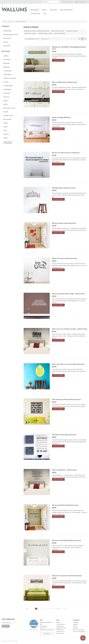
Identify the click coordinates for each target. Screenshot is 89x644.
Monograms (7, 89)
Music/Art (7, 93)
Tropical (6, 134)
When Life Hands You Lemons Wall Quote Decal (68, 364)
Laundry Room (8, 86)
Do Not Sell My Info (47, 634)
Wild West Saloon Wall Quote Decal (64, 188)
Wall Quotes (8, 119)
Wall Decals (35, 10)
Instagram (76, 622)
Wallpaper (54, 10)
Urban (5, 138)
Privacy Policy (60, 633)
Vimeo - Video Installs (79, 630)
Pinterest (75, 628)
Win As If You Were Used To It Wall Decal (66, 153)
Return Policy (60, 630)
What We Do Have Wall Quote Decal (64, 435)
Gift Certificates (61, 624)
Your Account (44, 626)
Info (45, 14)
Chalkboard (7, 71)
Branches (7, 67)
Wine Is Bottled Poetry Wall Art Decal (64, 82)
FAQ (41, 624)
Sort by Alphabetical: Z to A (32, 39)
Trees (5, 131)
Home (4, 22)
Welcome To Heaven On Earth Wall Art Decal (67, 576)
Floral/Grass (8, 75)
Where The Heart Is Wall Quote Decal (65, 258)
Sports (6, 127)
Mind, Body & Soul (9, 108)
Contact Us (43, 628)
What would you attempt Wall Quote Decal (66, 399)
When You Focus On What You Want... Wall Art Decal (70, 329)
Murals (44, 10)
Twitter (75, 626)
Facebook (75, 624)
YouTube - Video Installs (79, 632)
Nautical (6, 97)
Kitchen (6, 82)
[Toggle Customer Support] (83, 638)
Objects (6, 101)
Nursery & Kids (8, 116)
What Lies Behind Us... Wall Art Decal (64, 470)
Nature (6, 112)
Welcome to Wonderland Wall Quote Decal (66, 540)
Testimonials (60, 626)
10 (54, 609)
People (6, 104)
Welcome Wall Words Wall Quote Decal (65, 505)
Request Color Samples (46, 622)
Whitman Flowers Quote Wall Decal (64, 223)
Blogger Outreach (61, 628)
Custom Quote (35, 14)
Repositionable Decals (11, 35)
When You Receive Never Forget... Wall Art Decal (68, 294)
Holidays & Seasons (10, 78)
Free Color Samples (67, 10)
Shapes (6, 123)
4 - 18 (65, 609)
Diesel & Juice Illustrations (8, 142)
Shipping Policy (60, 632)
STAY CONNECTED (8, 619)
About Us (59, 622)
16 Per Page (45, 39)
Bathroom (7, 60)
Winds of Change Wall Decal (61, 117)
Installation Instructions (47, 630)
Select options (58, 60)
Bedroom (6, 63)
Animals (6, 56)
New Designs (7, 31)
